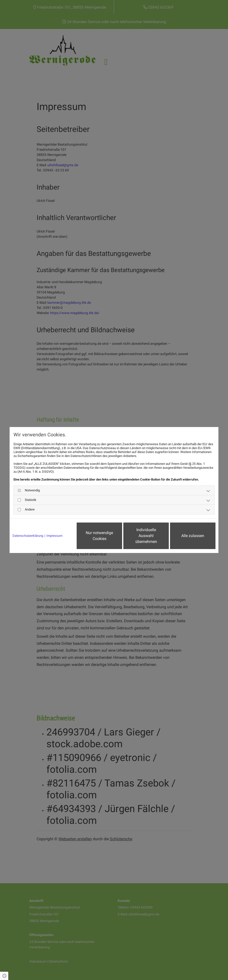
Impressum (54, 536)
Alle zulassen (193, 536)
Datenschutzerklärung (28, 536)
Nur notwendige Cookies (99, 536)
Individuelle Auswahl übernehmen (146, 536)
